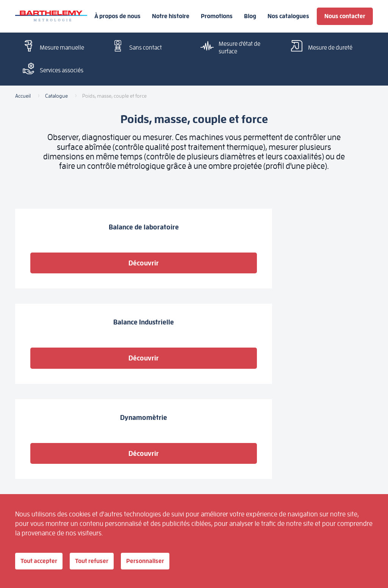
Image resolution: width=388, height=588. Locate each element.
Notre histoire (171, 16)
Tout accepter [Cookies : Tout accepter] (44, 562)
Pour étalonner (156, 443)
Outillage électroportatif (100, 466)
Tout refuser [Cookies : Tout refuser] (106, 562)
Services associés (51, 69)
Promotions (217, 16)
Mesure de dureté (320, 47)
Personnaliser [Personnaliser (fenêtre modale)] (168, 562)
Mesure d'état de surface (229, 48)
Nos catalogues (288, 16)
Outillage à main (158, 463)
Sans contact (135, 47)
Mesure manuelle (52, 47)
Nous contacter (345, 16)
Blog (250, 16)
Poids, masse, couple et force (210, 446)
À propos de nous (117, 16)
